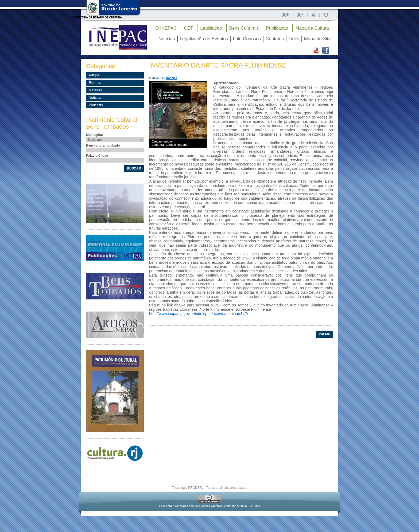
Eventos (95, 83)
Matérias (95, 90)
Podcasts (96, 105)
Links (294, 39)
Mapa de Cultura (312, 28)
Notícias (167, 39)
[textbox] (115, 150)
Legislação (211, 28)
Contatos (275, 39)
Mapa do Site (317, 39)
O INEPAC (166, 28)
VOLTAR (325, 334)
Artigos (94, 75)
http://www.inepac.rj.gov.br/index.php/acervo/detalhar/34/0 (198, 314)
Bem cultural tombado (103, 145)
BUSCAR (134, 168)
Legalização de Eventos (204, 39)
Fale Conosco (247, 39)
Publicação (277, 28)
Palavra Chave (97, 156)
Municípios (94, 135)
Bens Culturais (244, 28)
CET (188, 28)
